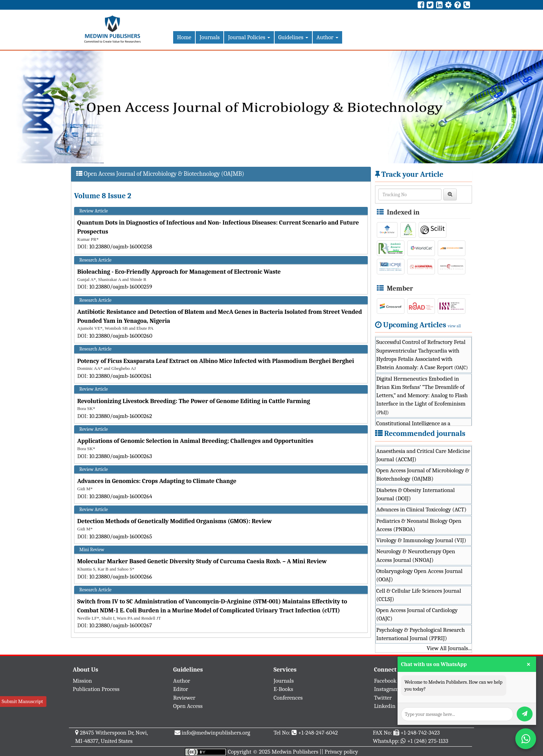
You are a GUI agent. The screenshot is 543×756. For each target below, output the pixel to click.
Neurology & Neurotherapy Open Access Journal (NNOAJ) (416, 555)
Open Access (188, 706)
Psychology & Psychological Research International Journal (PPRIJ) (421, 634)
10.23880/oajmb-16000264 (121, 496)
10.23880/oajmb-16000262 (121, 416)
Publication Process (96, 689)
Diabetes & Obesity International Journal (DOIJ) (416, 494)
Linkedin (385, 706)
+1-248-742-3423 (420, 733)
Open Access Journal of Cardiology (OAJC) (417, 614)
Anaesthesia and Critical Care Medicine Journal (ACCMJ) (423, 455)
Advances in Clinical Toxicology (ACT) (422, 509)
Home (184, 37)
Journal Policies (249, 37)
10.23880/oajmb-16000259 (121, 287)
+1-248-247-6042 (318, 733)
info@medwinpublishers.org (216, 733)
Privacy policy (341, 752)
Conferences (288, 698)
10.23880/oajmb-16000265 (121, 536)
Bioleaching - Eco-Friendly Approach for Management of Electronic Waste (179, 272)
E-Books (283, 689)
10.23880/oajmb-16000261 (120, 376)
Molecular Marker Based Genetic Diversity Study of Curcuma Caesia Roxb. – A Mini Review (202, 561)
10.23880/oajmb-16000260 (121, 336)
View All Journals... (449, 648)
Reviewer (184, 698)
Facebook (385, 681)
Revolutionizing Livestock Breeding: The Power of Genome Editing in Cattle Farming (194, 401)
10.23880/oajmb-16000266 (121, 577)
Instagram (386, 689)
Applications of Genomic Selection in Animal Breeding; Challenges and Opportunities (195, 441)
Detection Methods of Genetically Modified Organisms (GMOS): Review (175, 521)
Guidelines (293, 37)
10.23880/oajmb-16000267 (121, 625)
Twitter (383, 698)
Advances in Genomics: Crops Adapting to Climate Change (157, 481)
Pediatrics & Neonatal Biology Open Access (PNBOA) (419, 525)
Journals (210, 37)
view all (454, 326)
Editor (181, 689)
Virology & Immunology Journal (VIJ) (421, 540)
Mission (82, 681)
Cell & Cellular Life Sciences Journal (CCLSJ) (419, 595)
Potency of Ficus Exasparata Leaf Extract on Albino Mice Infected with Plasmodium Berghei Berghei (216, 361)
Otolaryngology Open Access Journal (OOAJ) (420, 575)
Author (327, 37)
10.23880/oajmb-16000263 (121, 456)
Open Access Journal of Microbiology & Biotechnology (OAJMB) (423, 475)
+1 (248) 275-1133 (428, 741)
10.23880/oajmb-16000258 (121, 247)
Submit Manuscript (22, 701)
